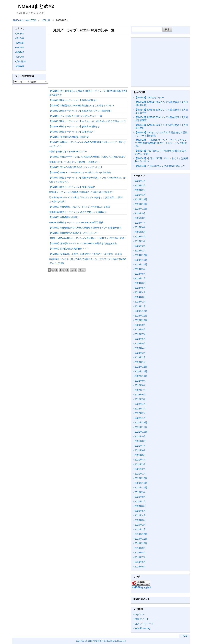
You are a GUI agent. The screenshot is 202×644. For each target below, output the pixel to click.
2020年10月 (141, 488)
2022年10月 (141, 376)
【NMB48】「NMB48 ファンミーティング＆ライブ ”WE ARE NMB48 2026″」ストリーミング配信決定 (161, 143)
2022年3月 (140, 409)
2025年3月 (140, 241)
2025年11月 (141, 204)
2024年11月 (141, 260)
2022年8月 (140, 385)
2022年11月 (141, 371)
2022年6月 (140, 395)
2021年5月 (140, 455)
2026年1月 (140, 195)
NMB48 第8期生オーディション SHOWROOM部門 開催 (76, 222)
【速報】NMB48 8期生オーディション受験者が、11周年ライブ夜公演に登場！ (88, 238)
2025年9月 (140, 213)
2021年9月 (140, 436)
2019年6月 (140, 562)
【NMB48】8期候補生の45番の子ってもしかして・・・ (76, 233)
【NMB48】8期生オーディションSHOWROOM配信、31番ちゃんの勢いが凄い (87, 157)
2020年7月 (140, 502)
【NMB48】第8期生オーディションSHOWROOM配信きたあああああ (83, 243)
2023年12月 (141, 311)
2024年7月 (140, 278)
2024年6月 (140, 283)
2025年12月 (141, 199)
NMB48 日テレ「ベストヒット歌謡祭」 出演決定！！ (75, 162)
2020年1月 (140, 529)
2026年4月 (140, 181)
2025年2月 (140, 246)
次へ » (82, 270)
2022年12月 (141, 367)
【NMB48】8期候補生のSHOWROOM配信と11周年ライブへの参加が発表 (85, 228)
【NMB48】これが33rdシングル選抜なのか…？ (160, 166)
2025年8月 (140, 218)
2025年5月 (140, 232)
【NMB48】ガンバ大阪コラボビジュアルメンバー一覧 (76, 116)
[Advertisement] (88, 60)
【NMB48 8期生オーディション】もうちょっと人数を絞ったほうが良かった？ (87, 121)
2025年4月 (140, 237)
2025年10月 (141, 209)
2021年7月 (140, 446)
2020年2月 (140, 525)
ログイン (139, 614)
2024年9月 (140, 269)
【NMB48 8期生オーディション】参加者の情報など (74, 126)
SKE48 (20, 38)
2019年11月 (141, 539)
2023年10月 (141, 320)
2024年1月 (140, 306)
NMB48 (20, 43)
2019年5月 (140, 567)
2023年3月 (140, 353)
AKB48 (20, 34)
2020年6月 (140, 506)
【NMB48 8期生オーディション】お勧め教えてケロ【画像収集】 (81, 111)
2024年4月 (140, 292)
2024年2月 (140, 302)
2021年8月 (140, 441)
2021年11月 (141, 427)
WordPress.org (143, 628)
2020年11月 (141, 483)
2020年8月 (140, 497)
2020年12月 (141, 478)
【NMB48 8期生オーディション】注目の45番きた (73, 100)
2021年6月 (140, 450)
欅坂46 (20, 66)
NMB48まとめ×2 (36, 6)
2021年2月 (140, 469)
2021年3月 (140, 464)
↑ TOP (184, 636)
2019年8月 (140, 553)
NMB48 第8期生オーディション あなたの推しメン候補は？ (78, 212)
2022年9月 (140, 381)
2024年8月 (140, 274)
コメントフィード (144, 624)
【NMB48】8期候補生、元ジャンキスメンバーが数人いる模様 (79, 207)
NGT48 (20, 52)
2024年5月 (140, 288)
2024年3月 (140, 297)
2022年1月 (140, 418)
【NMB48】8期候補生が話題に (64, 217)
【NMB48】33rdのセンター (149, 98)
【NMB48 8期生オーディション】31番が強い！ (72, 132)
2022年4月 (140, 404)
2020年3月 (140, 520)
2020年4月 (140, 515)
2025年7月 (140, 223)
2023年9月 (140, 325)
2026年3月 (140, 186)
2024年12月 (141, 255)
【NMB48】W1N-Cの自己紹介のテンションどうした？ (76, 167)
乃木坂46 (21, 62)
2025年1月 (140, 251)
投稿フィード (142, 619)
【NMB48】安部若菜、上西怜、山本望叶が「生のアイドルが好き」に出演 (85, 254)
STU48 (20, 57)
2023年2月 (140, 357)
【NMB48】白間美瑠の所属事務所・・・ (69, 249)
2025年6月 (140, 227)
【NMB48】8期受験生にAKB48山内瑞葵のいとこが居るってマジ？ (82, 106)
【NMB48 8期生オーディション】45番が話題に (72, 187)
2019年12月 (141, 534)
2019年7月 (140, 557)
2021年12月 (141, 422)
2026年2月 (140, 190)
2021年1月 (140, 474)
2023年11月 (141, 316)
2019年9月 (140, 548)
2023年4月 (140, 348)
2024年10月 (141, 264)
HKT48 (20, 47)
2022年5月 (140, 399)
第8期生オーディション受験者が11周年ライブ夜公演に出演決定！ (81, 192)
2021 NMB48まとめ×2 (98, 641)
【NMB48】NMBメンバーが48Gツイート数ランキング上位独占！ (81, 172)
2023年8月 (140, 330)
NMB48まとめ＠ (142, 587)
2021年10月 (141, 432)
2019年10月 (141, 543)
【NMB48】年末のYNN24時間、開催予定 (69, 137)
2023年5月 (140, 344)
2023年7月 (140, 334)
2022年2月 (140, 413)
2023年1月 (140, 362)
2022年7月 (140, 390)
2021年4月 (140, 460)
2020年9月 (140, 492)
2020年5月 (140, 511)
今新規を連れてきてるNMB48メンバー (68, 151)
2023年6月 (140, 339)
